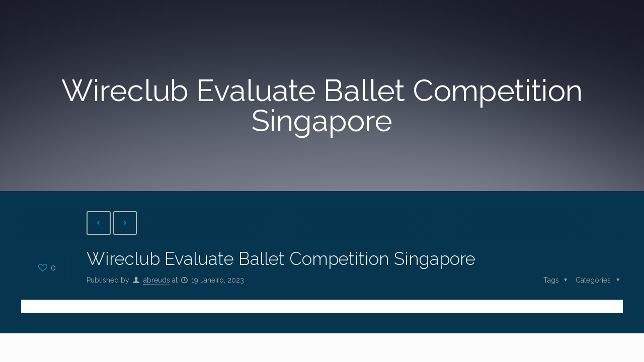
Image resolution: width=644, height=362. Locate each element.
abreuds (157, 280)
